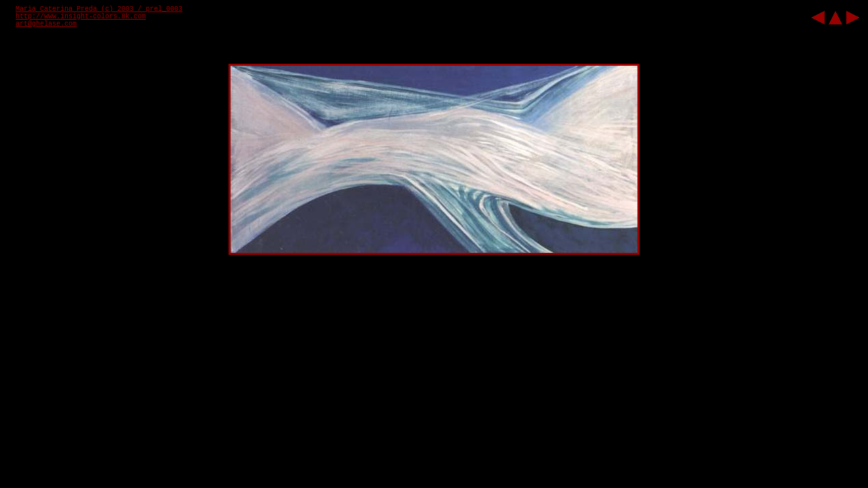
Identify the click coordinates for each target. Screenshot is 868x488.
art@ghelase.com (46, 24)
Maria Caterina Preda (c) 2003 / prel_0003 (99, 9)
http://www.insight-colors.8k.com (81, 17)
